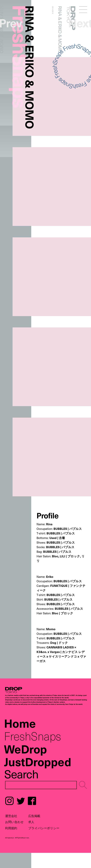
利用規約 (11, 828)
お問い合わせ (14, 822)
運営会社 (11, 816)
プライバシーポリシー (44, 828)
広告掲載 (34, 816)
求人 (31, 822)
